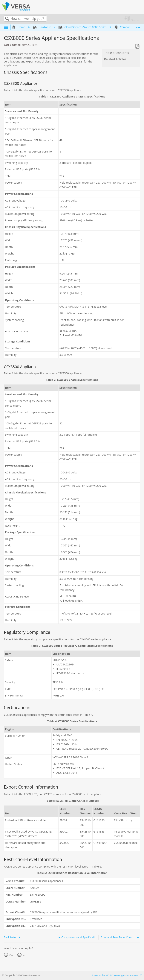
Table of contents (116, 53)
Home (19, 27)
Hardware (42, 27)
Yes (11, 955)
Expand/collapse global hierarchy (8, 27)
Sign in (135, 20)
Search (7, 19)
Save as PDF (137, 47)
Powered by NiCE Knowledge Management (117, 975)
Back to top (11, 937)
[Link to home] (16, 10)
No (24, 955)
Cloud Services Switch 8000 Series (83, 27)
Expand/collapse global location (138, 26)
